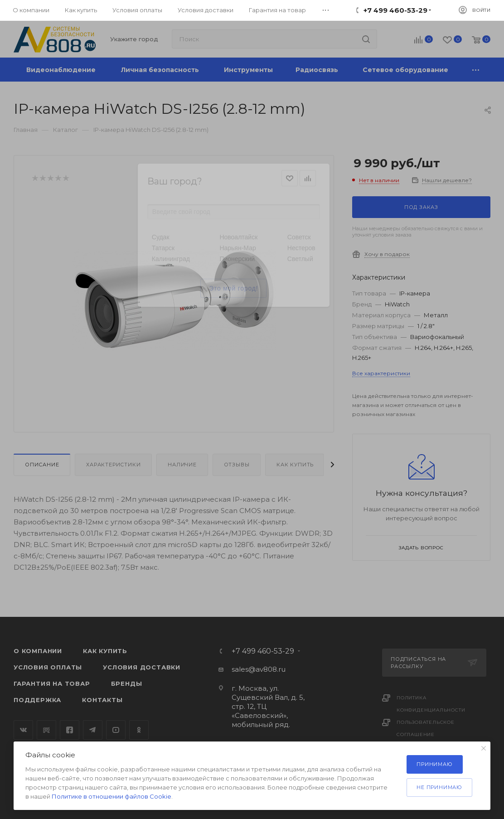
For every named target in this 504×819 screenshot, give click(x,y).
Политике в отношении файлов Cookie (111, 796)
